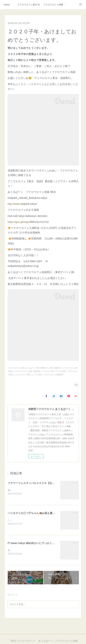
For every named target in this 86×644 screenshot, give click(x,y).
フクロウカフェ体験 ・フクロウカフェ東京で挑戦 (54, 5)
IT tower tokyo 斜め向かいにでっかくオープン (35, 543)
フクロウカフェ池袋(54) (53, 375)
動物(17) (58, 368)
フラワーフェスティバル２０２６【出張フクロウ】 (38, 483)
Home (7, 5)
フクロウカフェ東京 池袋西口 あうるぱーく (28, 5)
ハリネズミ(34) (48, 371)
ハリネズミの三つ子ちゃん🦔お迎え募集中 (33, 513)
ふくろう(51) (37, 375)
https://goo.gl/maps (19, 222)
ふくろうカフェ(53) (22, 375)
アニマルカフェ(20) (16, 368)
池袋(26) (37, 371)
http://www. (14, 204)
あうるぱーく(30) (32, 368)
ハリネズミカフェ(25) (23, 371)
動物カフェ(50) (47, 368)
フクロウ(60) (60, 371)
